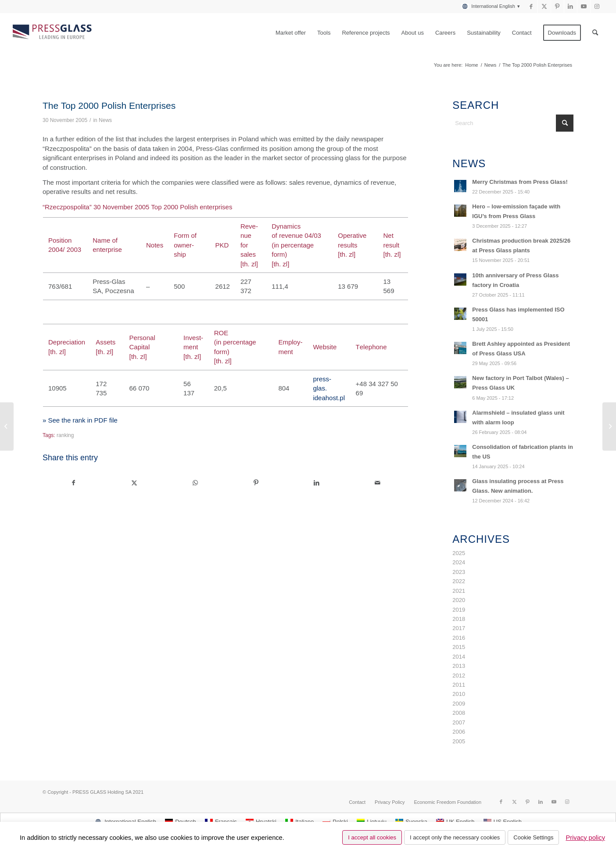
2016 (459, 638)
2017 (459, 628)
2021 (459, 591)
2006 (459, 732)
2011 (459, 685)
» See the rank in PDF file (80, 420)
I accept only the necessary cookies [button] (455, 837)
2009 (459, 704)
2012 (459, 676)
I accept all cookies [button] (372, 837)
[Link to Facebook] (531, 7)
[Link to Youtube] (584, 7)
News (105, 120)
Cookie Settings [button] (533, 837)
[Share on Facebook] (73, 483)
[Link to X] (544, 7)
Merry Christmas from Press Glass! (520, 182)
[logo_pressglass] (54, 33)
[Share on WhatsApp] (195, 483)
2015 (459, 647)
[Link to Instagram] (597, 7)
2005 (459, 741)
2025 (459, 553)
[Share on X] (135, 483)
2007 (459, 722)
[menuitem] (488, 6)
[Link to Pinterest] (557, 7)
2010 (459, 694)
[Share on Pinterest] (256, 483)
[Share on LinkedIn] (317, 483)
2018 (459, 619)
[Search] (595, 33)
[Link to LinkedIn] (571, 7)
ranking (65, 435)
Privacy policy (585, 838)
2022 (459, 581)
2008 (459, 713)
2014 (459, 657)
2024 (459, 562)
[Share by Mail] (378, 483)
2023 (459, 572)
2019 (459, 610)
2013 (459, 666)
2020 (459, 600)
